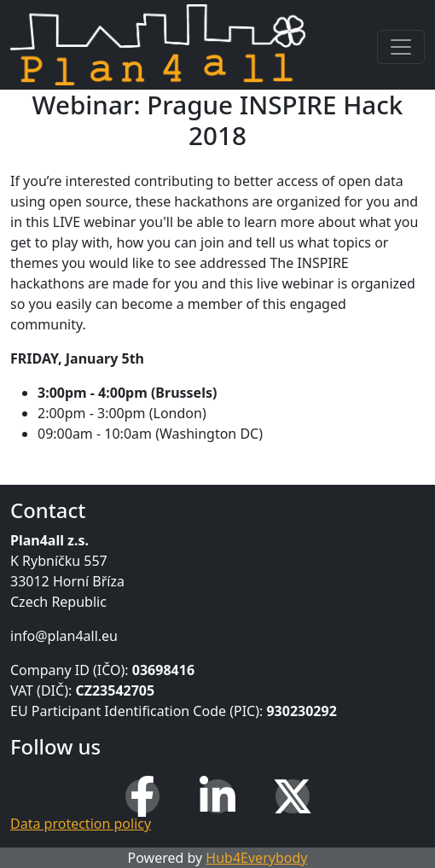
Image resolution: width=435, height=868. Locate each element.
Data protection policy (81, 824)
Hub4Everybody (256, 858)
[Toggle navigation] (401, 47)
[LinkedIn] (217, 796)
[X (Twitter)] (293, 796)
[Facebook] (142, 796)
